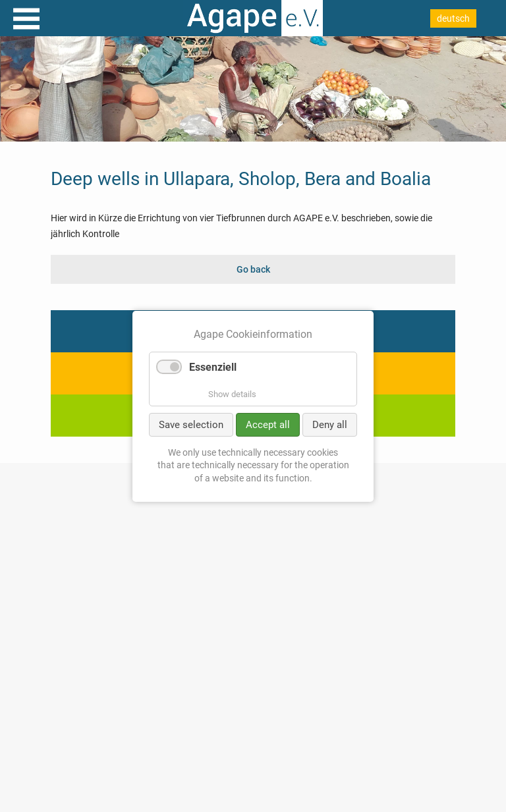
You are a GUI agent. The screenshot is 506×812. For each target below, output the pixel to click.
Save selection (191, 424)
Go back (253, 269)
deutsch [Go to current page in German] (453, 18)
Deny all (330, 424)
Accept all (268, 424)
